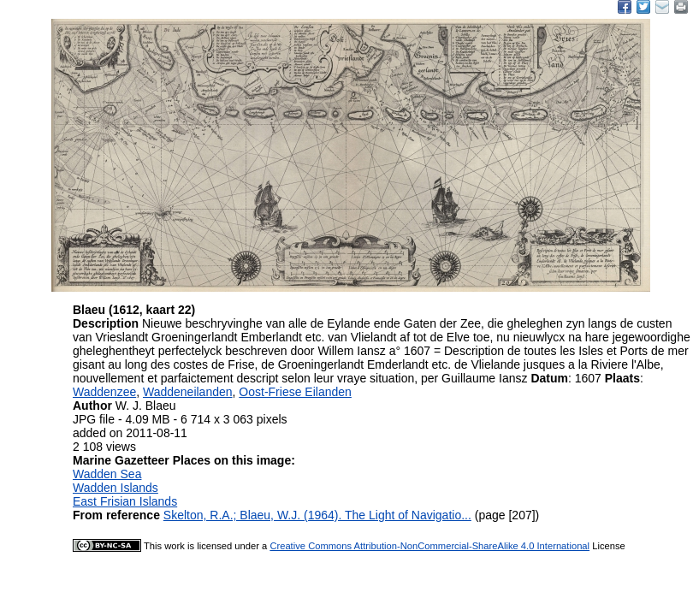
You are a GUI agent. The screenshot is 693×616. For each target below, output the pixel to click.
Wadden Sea (107, 474)
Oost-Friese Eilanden (295, 392)
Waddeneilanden (188, 392)
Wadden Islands (115, 488)
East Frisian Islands (125, 501)
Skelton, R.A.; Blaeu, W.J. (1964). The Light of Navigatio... (317, 515)
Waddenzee (104, 392)
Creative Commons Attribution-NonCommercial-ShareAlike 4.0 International (429, 546)
